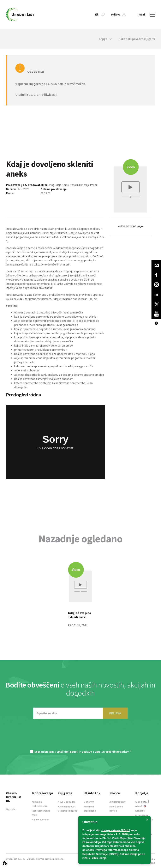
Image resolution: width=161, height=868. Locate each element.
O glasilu (11, 809)
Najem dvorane (40, 820)
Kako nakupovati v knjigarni (137, 39)
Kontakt (140, 811)
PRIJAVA (115, 713)
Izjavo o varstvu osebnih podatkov (106, 752)
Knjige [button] (105, 39)
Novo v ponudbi (66, 802)
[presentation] (80, 736)
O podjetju (141, 802)
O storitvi (89, 802)
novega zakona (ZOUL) (116, 830)
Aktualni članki (118, 802)
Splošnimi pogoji (67, 752)
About (141, 806)
